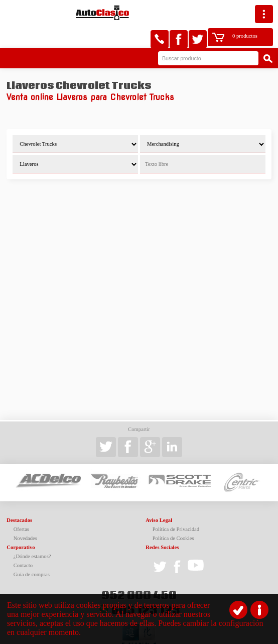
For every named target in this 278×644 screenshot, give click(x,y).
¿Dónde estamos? (32, 533)
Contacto (23, 542)
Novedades (25, 515)
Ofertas (21, 506)
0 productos (226, 13)
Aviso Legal (159, 497)
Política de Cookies (173, 515)
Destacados (19, 497)
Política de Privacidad (176, 506)
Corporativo (21, 524)
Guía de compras (32, 551)
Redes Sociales (162, 524)
